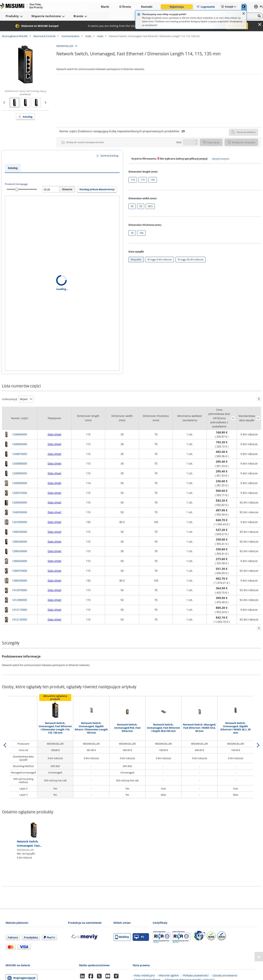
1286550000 (20, 551)
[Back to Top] (259, 957)
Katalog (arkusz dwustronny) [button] (97, 189)
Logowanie (205, 7)
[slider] (17, 189)
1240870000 (20, 454)
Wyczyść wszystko (221, 159)
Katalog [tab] (13, 168)
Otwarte (67, 189)
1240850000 (20, 444)
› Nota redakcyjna (144, 975)
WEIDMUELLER (65, 46)
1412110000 (20, 610)
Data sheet (54, 434)
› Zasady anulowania (224, 975)
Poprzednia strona (4, 103)
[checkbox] (133, 180)
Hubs (88, 36)
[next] (258, 745)
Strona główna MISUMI (15, 36)
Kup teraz (211, 142)
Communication (70, 36)
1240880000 (20, 463)
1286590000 (20, 580)
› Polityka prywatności (195, 975)
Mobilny (122, 937)
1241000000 (20, 522)
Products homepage (16, 184)
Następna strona (45, 103)
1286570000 (20, 571)
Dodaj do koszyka (241, 142)
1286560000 (20, 561)
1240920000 (20, 502)
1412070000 (20, 590)
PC (139, 937)
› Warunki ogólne (168, 975)
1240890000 (20, 473)
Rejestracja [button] (177, 7)
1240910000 (20, 493)
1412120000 (20, 619)
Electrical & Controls (45, 36)
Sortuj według (233, 418)
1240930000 (20, 512)
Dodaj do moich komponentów (85, 142)
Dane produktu (243, 132)
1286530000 (20, 532)
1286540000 (20, 542)
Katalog (28, 117)
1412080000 (20, 600)
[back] (5, 745)
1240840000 (20, 434)
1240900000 (20, 483)
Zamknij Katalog (109, 156)
